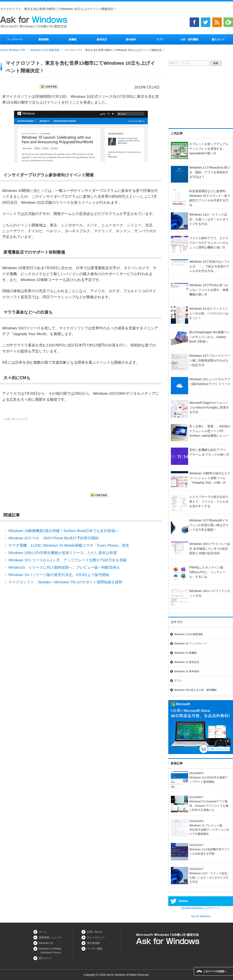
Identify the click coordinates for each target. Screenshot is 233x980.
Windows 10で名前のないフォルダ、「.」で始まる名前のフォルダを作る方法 (210, 266)
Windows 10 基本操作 (187, 671)
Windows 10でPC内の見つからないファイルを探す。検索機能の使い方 (209, 290)
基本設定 (102, 39)
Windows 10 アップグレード (191, 644)
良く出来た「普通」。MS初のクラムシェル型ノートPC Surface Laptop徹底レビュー (210, 431)
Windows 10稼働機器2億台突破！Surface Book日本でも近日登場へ (63, 531)
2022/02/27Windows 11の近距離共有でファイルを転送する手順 (200, 849)
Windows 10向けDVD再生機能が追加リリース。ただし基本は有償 (63, 553)
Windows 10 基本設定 (187, 662)
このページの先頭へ (215, 971)
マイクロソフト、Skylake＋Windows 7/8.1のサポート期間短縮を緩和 (65, 582)
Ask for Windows (201, 916)
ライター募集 (95, 949)
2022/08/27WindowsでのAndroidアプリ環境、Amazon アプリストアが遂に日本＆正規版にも (200, 804)
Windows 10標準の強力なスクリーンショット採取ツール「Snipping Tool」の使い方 (210, 478)
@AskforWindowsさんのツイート (201, 908)
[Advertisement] (41, 454)
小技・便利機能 (189, 39)
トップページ (15, 39)
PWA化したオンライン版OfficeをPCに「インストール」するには (207, 572)
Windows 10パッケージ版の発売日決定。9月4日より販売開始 (59, 575)
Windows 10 (46, 943)
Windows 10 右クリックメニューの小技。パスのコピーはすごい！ (209, 313)
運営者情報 (93, 943)
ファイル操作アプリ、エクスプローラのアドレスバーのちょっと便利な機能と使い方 (209, 243)
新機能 (73, 39)
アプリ (160, 39)
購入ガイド (218, 39)
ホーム (43, 932)
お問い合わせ (95, 932)
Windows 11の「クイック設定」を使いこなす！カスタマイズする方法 (209, 219)
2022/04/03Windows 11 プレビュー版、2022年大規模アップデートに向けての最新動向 (200, 828)
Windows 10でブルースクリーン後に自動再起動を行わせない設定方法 (210, 360)
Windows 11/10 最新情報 (188, 634)
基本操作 (131, 39)
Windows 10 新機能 (185, 653)
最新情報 (44, 39)
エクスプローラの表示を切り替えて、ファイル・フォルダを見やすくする (209, 501)
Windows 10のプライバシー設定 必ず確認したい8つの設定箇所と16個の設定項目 (210, 548)
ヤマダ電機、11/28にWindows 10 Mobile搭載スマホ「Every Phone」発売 (69, 545)
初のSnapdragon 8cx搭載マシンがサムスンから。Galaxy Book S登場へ (210, 337)
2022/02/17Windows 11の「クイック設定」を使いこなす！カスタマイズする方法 (200, 875)
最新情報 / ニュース (50, 937)
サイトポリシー (96, 937)
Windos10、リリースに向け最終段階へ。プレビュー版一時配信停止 (64, 567)
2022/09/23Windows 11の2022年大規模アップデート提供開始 (199, 777)
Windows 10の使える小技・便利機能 (195, 690)
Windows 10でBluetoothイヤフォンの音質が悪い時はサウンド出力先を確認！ (209, 525)
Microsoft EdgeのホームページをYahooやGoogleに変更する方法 (209, 407)
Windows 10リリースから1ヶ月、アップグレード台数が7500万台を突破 (68, 560)
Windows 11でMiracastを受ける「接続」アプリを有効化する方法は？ (210, 172)
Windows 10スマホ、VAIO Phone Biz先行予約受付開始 (54, 538)
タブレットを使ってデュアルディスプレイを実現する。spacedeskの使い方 (209, 149)
